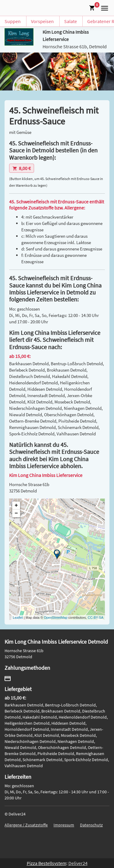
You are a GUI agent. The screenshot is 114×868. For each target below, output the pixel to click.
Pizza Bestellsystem (47, 863)
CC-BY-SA (95, 618)
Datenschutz (91, 825)
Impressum (64, 825)
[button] (103, 7)
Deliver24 (78, 863)
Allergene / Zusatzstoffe (26, 825)
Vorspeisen (42, 21)
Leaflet (18, 618)
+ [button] (16, 505)
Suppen (13, 21)
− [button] (16, 513)
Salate (71, 21)
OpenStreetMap (56, 618)
